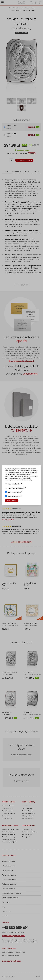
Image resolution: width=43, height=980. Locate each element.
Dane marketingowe (15, 492)
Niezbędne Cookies (15, 484)
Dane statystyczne (15, 496)
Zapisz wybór (12, 501)
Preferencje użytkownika (17, 488)
